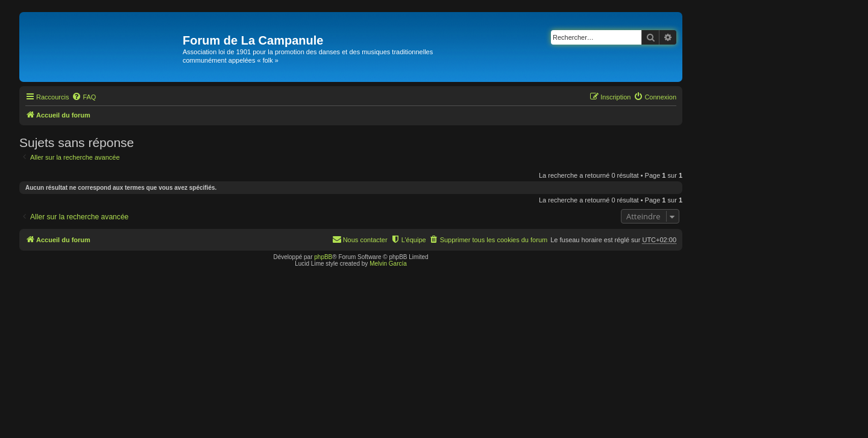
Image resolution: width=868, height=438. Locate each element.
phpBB (323, 257)
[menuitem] (84, 97)
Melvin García (388, 264)
